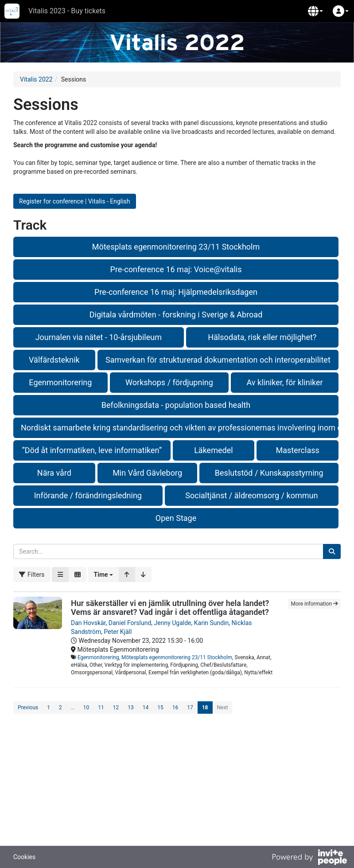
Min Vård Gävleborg (147, 473)
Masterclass (297, 450)
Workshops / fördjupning (169, 382)
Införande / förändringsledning (88, 495)
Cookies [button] (24, 857)
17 (190, 708)
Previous (28, 708)
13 (131, 708)
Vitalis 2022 (36, 79)
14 (146, 708)
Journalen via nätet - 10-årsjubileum (99, 337)
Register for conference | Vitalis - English (75, 201)
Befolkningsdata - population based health (176, 405)
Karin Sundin (212, 623)
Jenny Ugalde (173, 623)
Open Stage (176, 518)
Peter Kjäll (118, 632)
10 (86, 708)
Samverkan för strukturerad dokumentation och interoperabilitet (218, 360)
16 (175, 708)
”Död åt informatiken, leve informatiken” (92, 450)
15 (160, 708)
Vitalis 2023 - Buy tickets (67, 11)
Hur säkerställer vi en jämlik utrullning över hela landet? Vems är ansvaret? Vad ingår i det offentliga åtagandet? (170, 608)
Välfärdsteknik (54, 360)
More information (314, 604)
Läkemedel (213, 450)
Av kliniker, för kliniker (285, 382)
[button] (315, 11)
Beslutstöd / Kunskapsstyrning (269, 473)
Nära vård (54, 473)
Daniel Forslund (130, 623)
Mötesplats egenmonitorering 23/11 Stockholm (176, 247)
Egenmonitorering (60, 382)
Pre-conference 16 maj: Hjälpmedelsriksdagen (176, 292)
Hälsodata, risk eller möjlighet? (262, 337)
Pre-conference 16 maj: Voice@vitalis (176, 269)
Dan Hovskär (88, 623)
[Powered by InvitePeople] (309, 858)
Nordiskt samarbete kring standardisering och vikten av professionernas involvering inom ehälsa (180, 428)
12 (116, 708)
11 (101, 708)
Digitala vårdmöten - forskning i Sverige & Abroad (176, 315)
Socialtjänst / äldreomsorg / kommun (251, 495)
